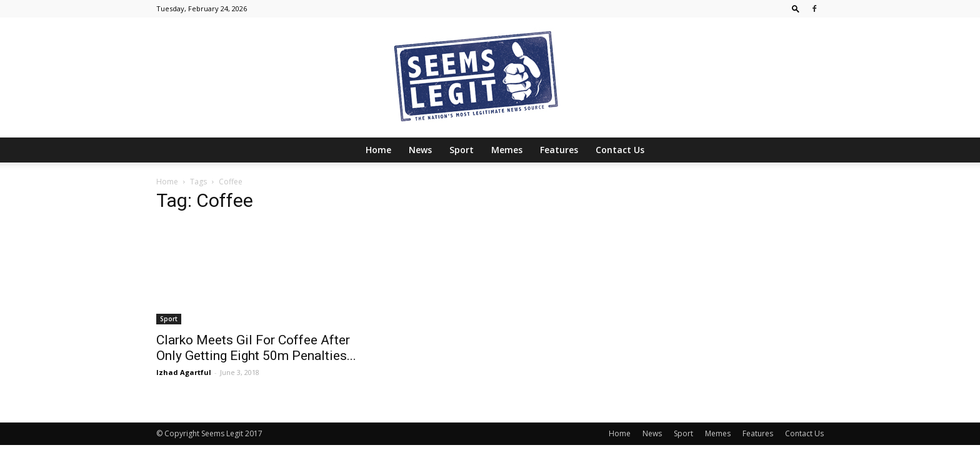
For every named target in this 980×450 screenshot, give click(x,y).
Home (378, 150)
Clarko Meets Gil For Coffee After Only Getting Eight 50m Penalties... (256, 348)
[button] (796, 8)
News (420, 150)
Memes (507, 150)
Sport (462, 150)
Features (559, 150)
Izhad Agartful (184, 372)
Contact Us (620, 150)
